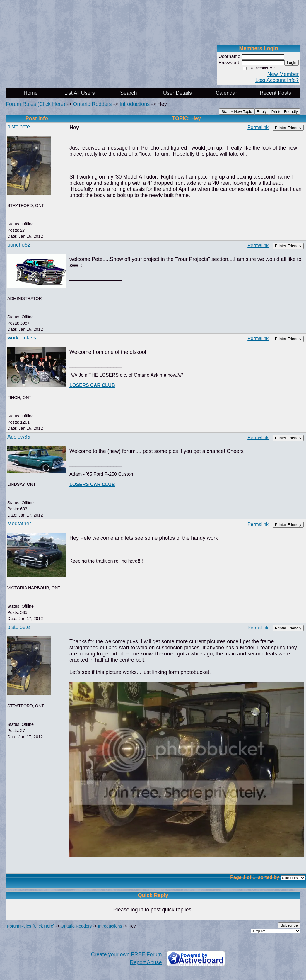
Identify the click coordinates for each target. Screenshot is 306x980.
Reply (262, 112)
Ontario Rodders (93, 104)
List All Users (80, 93)
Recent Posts (275, 93)
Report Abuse (146, 962)
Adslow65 (19, 437)
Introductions (135, 104)
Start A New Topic (237, 112)
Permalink (258, 127)
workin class (22, 338)
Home (31, 93)
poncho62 (19, 245)
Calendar (226, 93)
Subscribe (289, 925)
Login (292, 63)
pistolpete (19, 127)
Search (128, 93)
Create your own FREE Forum (126, 954)
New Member (283, 74)
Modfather (19, 524)
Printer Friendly (285, 112)
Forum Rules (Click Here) (36, 104)
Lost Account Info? (277, 80)
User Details (177, 93)
